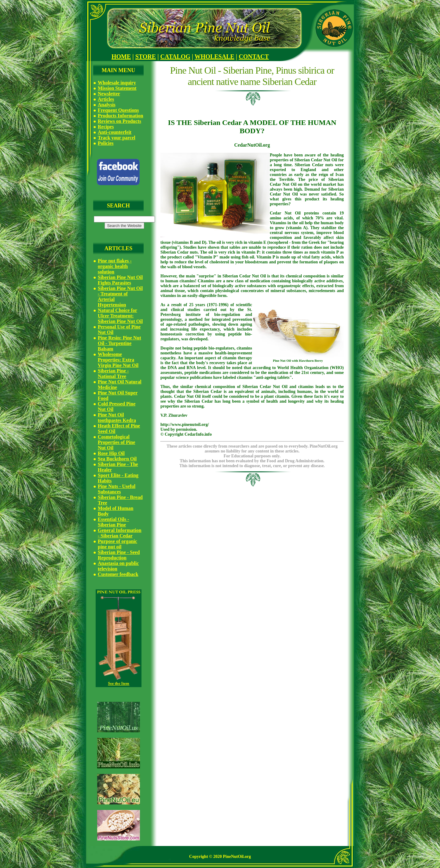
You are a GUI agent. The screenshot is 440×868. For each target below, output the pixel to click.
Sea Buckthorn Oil (117, 459)
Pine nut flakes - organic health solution (115, 266)
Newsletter (109, 94)
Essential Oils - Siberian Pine (113, 522)
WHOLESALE (215, 57)
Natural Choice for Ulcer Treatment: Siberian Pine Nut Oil (120, 316)
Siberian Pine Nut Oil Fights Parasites (120, 280)
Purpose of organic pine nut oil (117, 544)
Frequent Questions (118, 110)
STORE (146, 57)
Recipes (106, 127)
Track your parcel (117, 138)
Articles (106, 99)
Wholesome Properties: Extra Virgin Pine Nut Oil (118, 360)
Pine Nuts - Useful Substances (117, 489)
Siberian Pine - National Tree (113, 374)
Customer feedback (118, 574)
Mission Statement (117, 88)
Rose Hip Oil (111, 453)
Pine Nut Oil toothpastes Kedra (117, 418)
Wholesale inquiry (117, 83)
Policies (106, 143)
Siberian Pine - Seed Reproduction (119, 555)
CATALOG (175, 57)
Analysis (107, 105)
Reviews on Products (119, 121)
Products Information (121, 116)
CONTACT (254, 57)
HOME (121, 57)
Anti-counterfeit (115, 132)
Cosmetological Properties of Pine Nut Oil (116, 442)
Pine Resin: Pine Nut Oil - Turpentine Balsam (119, 343)
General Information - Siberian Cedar (120, 533)
